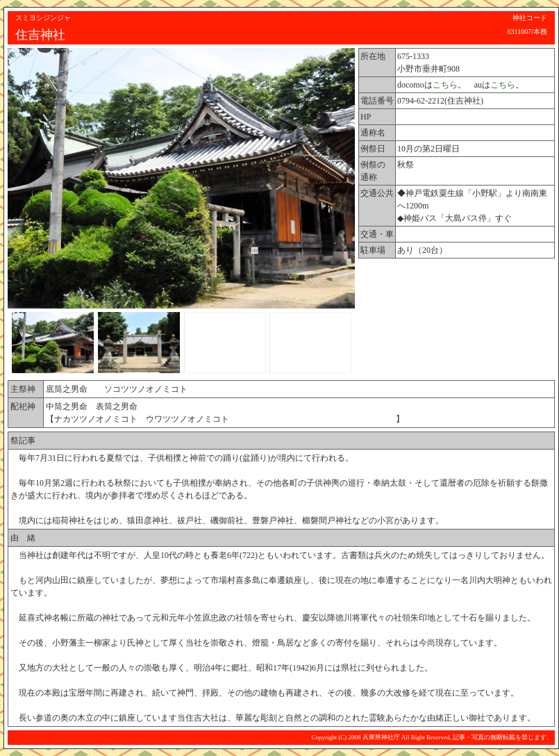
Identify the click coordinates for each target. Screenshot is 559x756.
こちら (445, 85)
